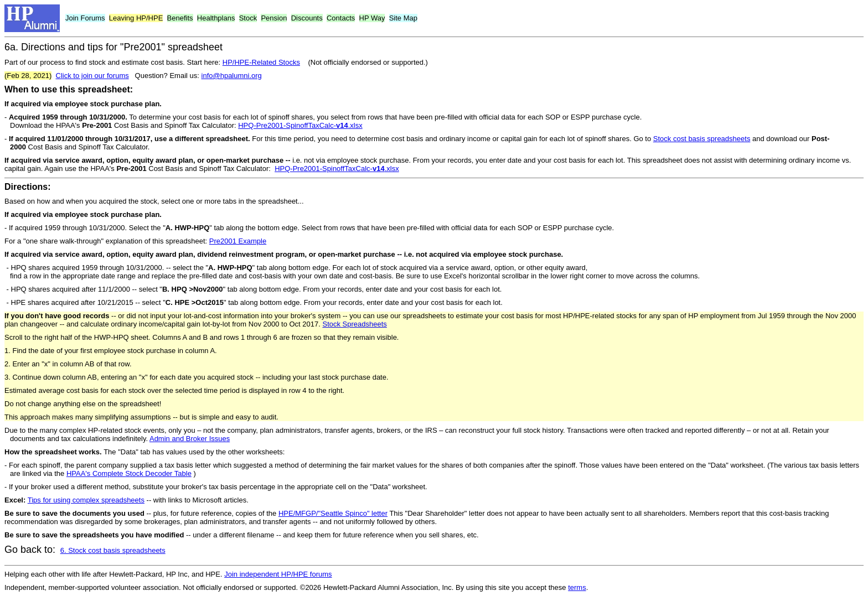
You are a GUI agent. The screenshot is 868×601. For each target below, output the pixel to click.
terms (577, 587)
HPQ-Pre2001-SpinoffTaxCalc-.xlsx (300, 125)
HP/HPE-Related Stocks (261, 62)
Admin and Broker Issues (190, 439)
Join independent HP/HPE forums (278, 574)
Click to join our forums (92, 76)
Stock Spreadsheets (354, 324)
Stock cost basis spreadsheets (702, 139)
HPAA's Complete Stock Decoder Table (129, 473)
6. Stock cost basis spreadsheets (113, 550)
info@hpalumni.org (232, 76)
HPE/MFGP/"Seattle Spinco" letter (333, 513)
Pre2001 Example (238, 241)
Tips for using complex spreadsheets (86, 500)
